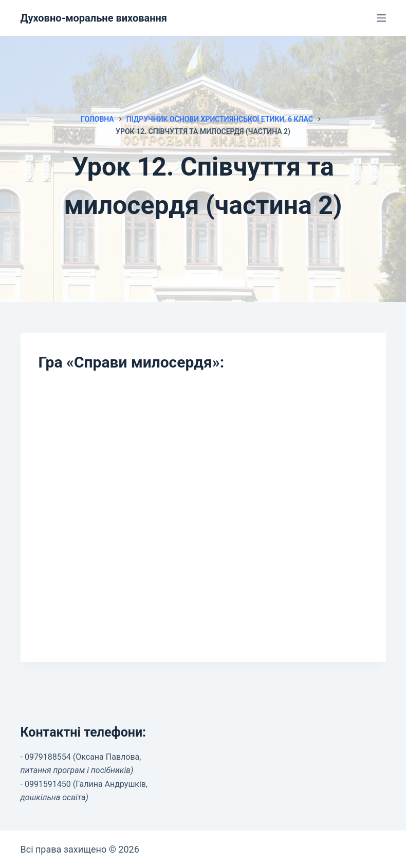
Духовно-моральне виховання (94, 18)
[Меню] (381, 18)
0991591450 (48, 784)
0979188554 (48, 757)
